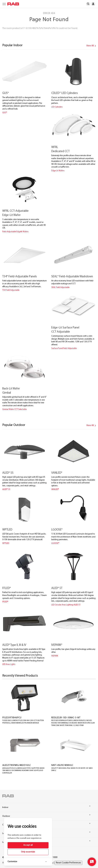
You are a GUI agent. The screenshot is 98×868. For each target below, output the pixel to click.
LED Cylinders (57, 107)
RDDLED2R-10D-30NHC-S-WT (66, 718)
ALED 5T (57, 588)
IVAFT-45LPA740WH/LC (62, 765)
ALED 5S (8, 473)
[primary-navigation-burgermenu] (4, 4)
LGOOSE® (55, 543)
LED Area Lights (9, 664)
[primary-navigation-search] (88, 4)
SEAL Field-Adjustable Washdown (72, 277)
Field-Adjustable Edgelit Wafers (15, 232)
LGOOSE (57, 530)
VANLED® (55, 489)
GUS (6, 93)
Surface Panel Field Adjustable (64, 348)
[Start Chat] (92, 862)
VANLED (57, 473)
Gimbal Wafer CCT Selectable (14, 409)
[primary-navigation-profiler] (94, 4)
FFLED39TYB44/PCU (12, 718)
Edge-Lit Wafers (58, 171)
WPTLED (7, 530)
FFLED (7, 588)
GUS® (5, 113)
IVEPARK (57, 645)
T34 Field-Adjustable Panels (20, 277)
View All (92, 46)
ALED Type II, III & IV (14, 645)
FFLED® (5, 602)
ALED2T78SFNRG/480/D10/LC (17, 765)
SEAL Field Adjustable (60, 287)
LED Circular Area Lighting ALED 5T (66, 605)
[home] (12, 4)
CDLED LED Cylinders (65, 93)
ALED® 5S (6, 489)
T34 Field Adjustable (11, 290)
